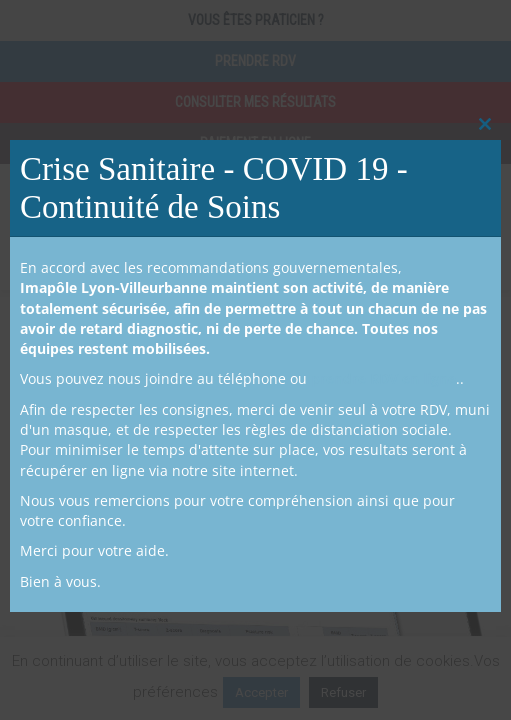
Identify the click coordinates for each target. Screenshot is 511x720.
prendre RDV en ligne (383, 378)
